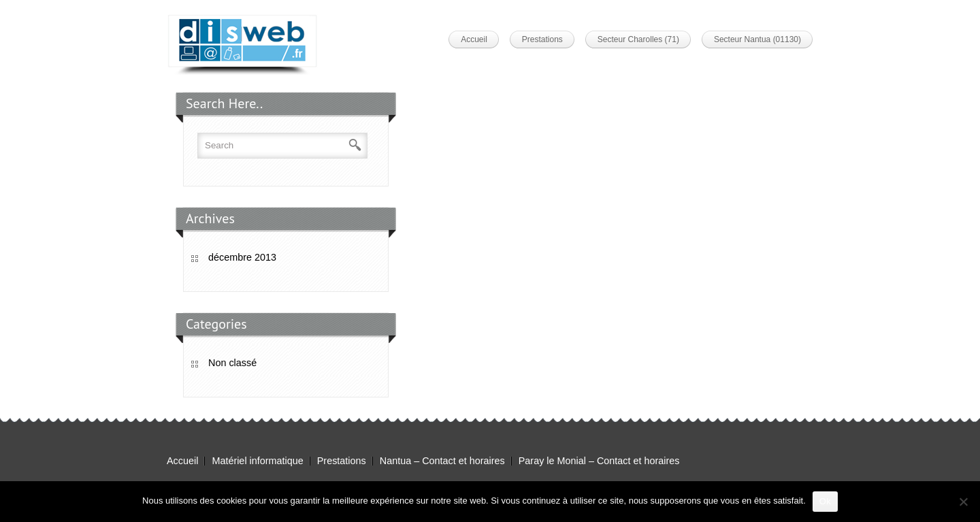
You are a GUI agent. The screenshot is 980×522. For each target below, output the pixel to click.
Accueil (474, 39)
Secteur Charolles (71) (638, 39)
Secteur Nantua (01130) (757, 39)
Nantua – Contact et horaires (442, 461)
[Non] (963, 502)
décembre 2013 (242, 257)
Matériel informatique (257, 461)
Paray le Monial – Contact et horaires (599, 461)
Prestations (542, 39)
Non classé (232, 363)
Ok (825, 501)
